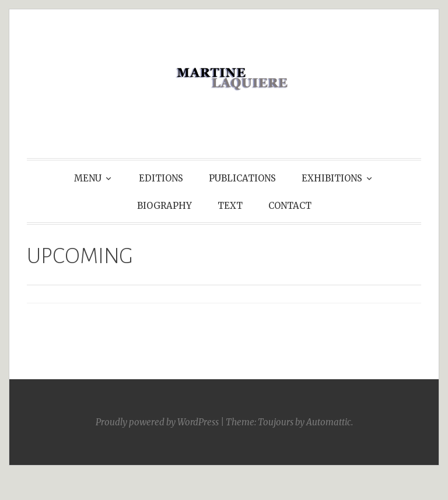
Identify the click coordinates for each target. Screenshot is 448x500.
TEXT (230, 206)
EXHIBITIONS (332, 178)
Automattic (329, 422)
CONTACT (290, 206)
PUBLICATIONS (242, 178)
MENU (88, 178)
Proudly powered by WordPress (157, 422)
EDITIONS (161, 178)
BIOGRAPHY (164, 206)
